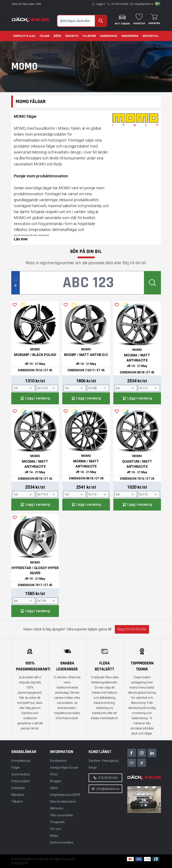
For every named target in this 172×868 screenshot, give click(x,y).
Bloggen (55, 781)
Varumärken (130, 36)
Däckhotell (151, 36)
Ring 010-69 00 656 (132, 629)
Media (54, 836)
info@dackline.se (144, 4)
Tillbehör (89, 36)
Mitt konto (57, 808)
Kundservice (109, 36)
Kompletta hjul (24, 36)
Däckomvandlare (61, 842)
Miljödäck (18, 795)
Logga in (101, 4)
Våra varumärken (62, 815)
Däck (57, 36)
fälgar (51, 146)
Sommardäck (21, 774)
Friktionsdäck (20, 781)
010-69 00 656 (120, 4)
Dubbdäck (18, 788)
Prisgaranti (57, 822)
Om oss (55, 829)
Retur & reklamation (63, 802)
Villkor (54, 788)
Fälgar (45, 36)
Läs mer (21, 239)
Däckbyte (72, 36)
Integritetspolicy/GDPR (65, 795)
